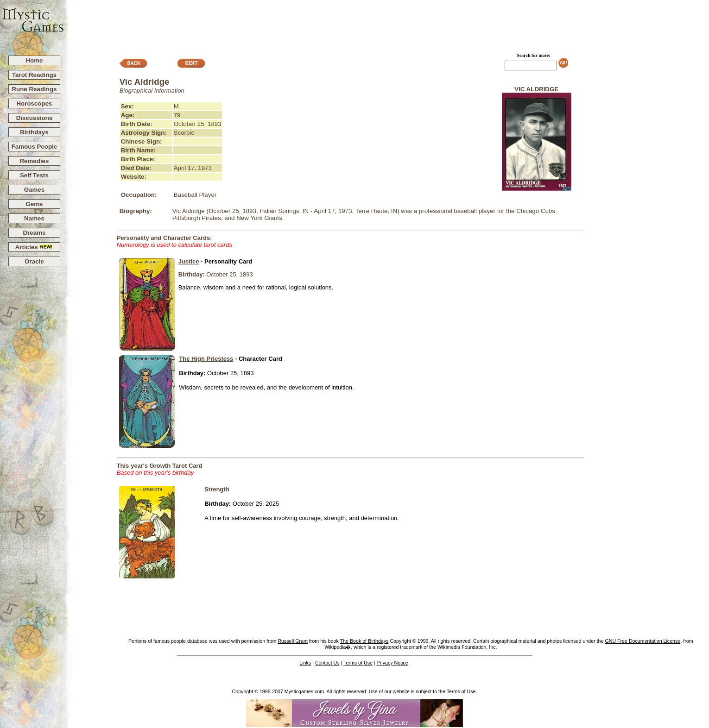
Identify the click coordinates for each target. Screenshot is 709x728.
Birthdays (34, 132)
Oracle (34, 261)
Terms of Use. (462, 691)
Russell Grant (293, 641)
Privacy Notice (392, 663)
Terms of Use (358, 663)
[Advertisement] (387, 24)
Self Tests (34, 175)
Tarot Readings (34, 75)
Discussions (35, 118)
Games (34, 190)
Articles (35, 247)
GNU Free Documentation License (643, 641)
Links (305, 663)
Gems (34, 204)
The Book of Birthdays (364, 641)
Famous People (35, 147)
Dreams (35, 233)
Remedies (34, 161)
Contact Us (327, 663)
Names (34, 218)
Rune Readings (34, 89)
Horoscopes (34, 104)
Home (34, 60)
